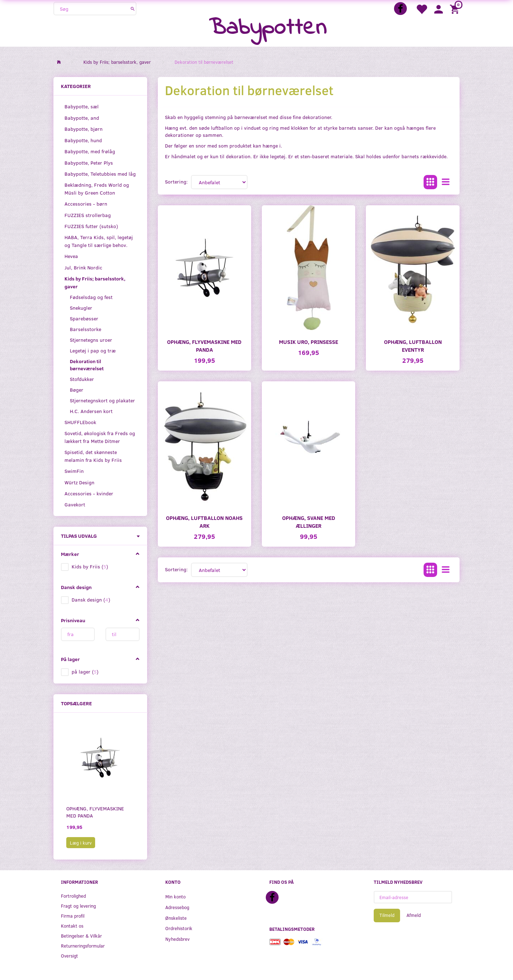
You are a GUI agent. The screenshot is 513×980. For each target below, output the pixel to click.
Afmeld (414, 915)
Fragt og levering (78, 906)
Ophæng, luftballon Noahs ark (204, 522)
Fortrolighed (73, 896)
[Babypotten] (268, 28)
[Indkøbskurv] (456, 9)
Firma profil (73, 916)
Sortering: (176, 182)
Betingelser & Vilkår (81, 936)
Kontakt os (72, 926)
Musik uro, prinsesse (309, 342)
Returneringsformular (83, 946)
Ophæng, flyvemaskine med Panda (95, 812)
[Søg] (133, 9)
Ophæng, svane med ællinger (309, 522)
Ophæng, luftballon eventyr (413, 345)
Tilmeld (387, 915)
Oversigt (69, 956)
